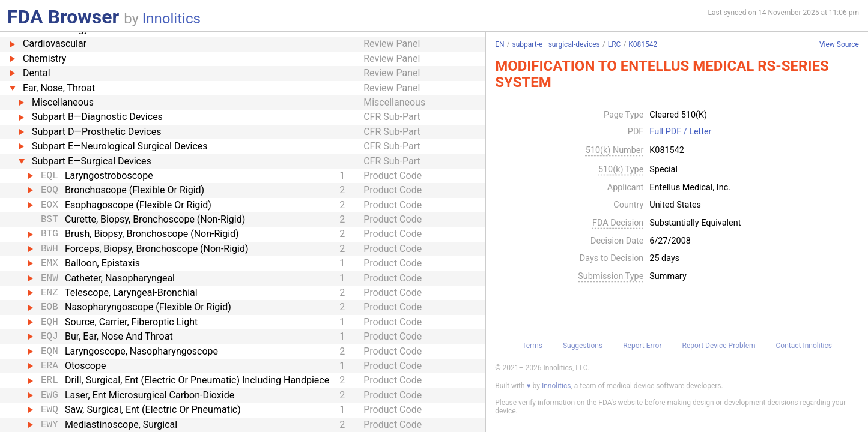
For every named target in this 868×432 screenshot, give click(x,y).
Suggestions (583, 346)
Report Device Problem (719, 346)
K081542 (643, 44)
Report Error (642, 346)
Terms (532, 346)
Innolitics (171, 19)
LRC (615, 44)
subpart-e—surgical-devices (556, 44)
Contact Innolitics (804, 346)
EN (499, 44)
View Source (839, 45)
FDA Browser (63, 17)
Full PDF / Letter (680, 132)
